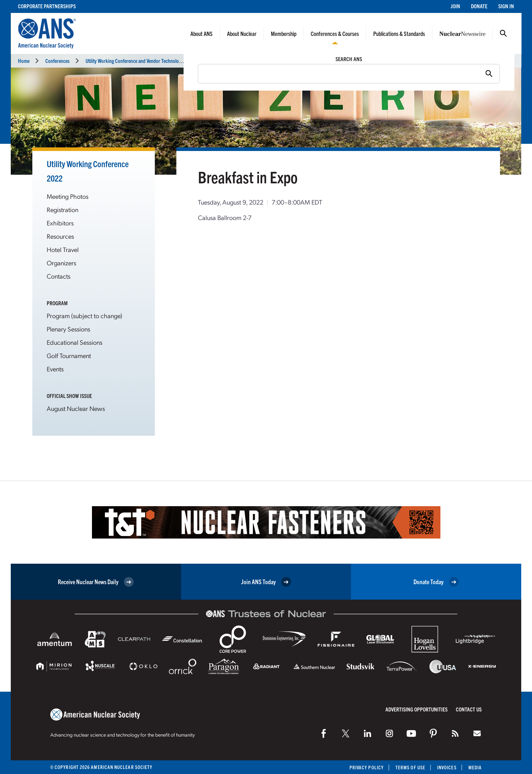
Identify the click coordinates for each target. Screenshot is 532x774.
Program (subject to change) (84, 315)
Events (55, 369)
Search (503, 33)
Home (24, 61)
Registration (63, 209)
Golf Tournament (69, 355)
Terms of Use (410, 767)
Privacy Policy (367, 767)
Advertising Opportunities (417, 709)
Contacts (59, 276)
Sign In (506, 6)
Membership (284, 33)
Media (475, 767)
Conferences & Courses (335, 33)
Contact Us (469, 709)
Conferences (57, 61)
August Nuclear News (76, 408)
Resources (60, 236)
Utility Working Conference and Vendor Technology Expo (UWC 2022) (152, 61)
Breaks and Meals (208, 61)
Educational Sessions (75, 342)
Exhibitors (60, 223)
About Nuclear (242, 33)
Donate (479, 6)
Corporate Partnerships (47, 6)
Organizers (61, 263)
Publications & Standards (399, 33)
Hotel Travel (63, 249)
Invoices (447, 767)
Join (455, 6)
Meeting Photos (68, 196)
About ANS (202, 33)
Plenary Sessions (68, 329)
